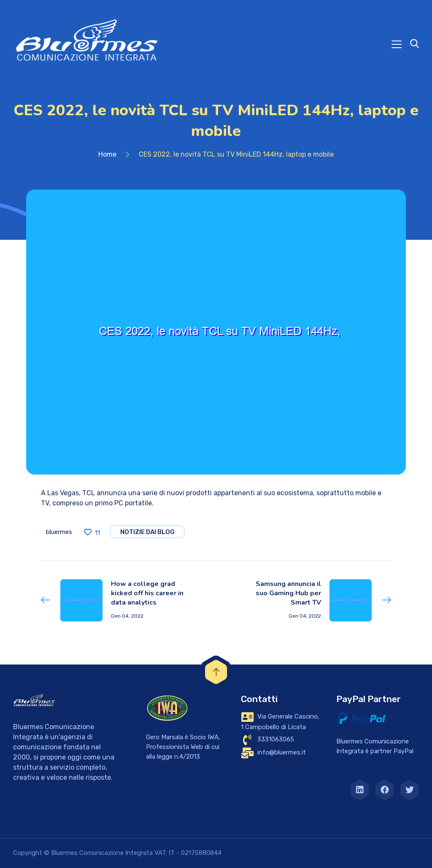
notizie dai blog (147, 532)
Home (107, 154)
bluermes (59, 532)
